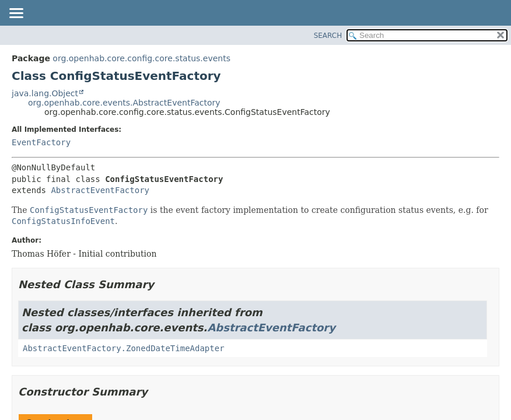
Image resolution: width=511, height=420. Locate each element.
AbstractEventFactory (100, 190)
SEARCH (328, 36)
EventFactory (41, 142)
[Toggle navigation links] (16, 14)
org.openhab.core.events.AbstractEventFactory (124, 103)
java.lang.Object (45, 93)
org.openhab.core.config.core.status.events (141, 58)
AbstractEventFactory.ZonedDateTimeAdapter (124, 348)
